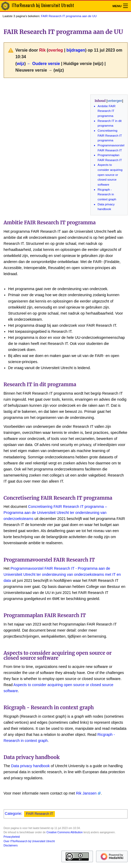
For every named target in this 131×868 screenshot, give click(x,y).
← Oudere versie (43, 64)
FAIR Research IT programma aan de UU (69, 16)
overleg (55, 50)
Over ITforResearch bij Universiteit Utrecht (29, 841)
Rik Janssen (86, 793)
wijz (21, 64)
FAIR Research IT (40, 814)
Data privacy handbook (30, 766)
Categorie (13, 814)
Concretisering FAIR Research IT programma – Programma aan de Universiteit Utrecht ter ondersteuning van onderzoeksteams (55, 513)
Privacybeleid (12, 837)
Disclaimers (11, 845)
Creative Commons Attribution (65, 832)
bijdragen (76, 50)
